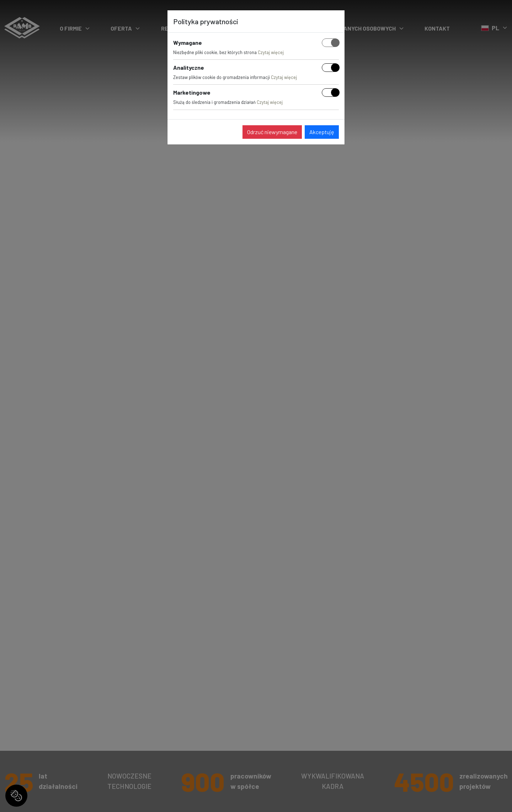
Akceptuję (322, 132)
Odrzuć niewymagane (272, 132)
